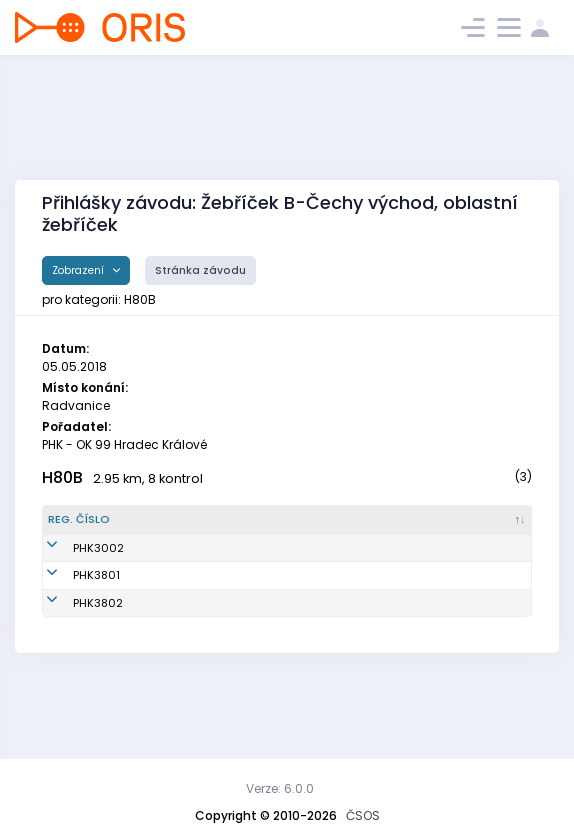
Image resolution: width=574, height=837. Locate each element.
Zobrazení (79, 270)
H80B (62, 477)
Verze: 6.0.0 (280, 788)
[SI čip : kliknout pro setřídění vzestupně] (496, 528)
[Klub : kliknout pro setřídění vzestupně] (317, 528)
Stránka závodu (200, 270)
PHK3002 (73, 573)
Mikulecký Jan (175, 617)
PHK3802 (73, 661)
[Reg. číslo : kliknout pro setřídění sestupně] (86, 528)
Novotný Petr (170, 661)
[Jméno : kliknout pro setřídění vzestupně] (193, 528)
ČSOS (363, 815)
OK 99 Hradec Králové (301, 572)
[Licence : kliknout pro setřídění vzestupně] (419, 528)
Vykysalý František (187, 573)
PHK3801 (71, 617)
